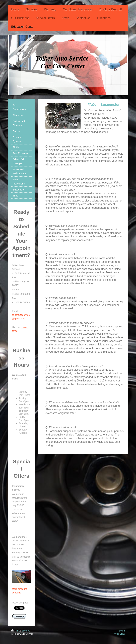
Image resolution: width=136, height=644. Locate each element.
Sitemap (26, 631)
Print (16, 631)
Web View (120, 634)
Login (122, 631)
